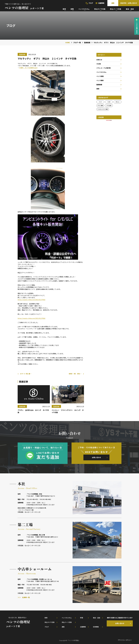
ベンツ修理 (100, 76)
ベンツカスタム (84, 9)
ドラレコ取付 (100, 106)
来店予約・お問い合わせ (129, 3)
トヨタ (109, 102)
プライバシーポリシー (125, 640)
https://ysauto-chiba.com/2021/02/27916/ (32, 300)
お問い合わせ (96, 457)
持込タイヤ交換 (100, 9)
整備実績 (99, 85)
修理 (72, 9)
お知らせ (99, 60)
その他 (99, 64)
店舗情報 (101, 3)
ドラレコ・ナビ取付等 (104, 68)
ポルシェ (117, 102)
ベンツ (100, 102)
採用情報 (96, 627)
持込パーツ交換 (116, 9)
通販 (113, 3)
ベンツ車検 (100, 80)
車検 (64, 9)
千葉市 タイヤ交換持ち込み (28, 68)
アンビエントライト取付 (103, 109)
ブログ (91, 3)
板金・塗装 (130, 9)
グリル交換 (109, 106)
